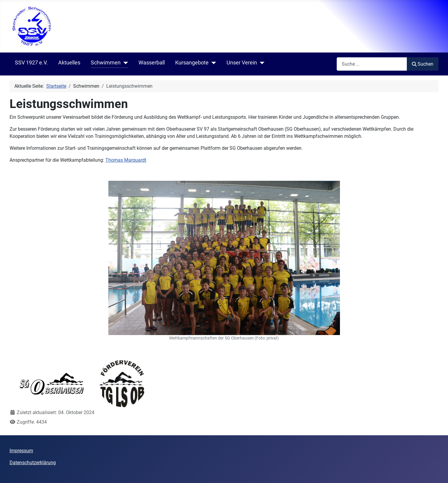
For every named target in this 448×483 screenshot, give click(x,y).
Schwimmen (106, 63)
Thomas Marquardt (126, 160)
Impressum (21, 451)
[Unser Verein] (261, 63)
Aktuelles (69, 63)
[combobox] (372, 64)
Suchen (423, 64)
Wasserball (152, 63)
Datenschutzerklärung (33, 463)
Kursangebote (192, 63)
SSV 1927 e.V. (31, 63)
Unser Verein (242, 63)
